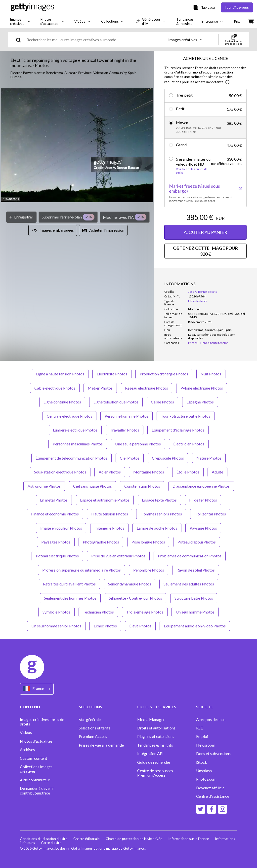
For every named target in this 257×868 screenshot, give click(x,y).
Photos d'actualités (36, 741)
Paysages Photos (56, 542)
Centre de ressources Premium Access (155, 773)
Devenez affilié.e (210, 788)
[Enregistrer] (21, 217)
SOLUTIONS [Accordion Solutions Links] (90, 707)
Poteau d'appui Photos (197, 542)
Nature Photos (209, 458)
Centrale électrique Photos (69, 416)
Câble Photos (162, 402)
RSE (199, 728)
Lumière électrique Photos (75, 430)
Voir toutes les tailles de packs (192, 171)
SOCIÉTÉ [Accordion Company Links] (204, 707)
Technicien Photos (98, 612)
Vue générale (90, 720)
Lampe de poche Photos (157, 528)
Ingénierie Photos (109, 528)
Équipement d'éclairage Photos (178, 430)
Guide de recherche (154, 762)
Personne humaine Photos (127, 416)
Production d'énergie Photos (164, 374)
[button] (77, 146)
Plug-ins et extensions (156, 736)
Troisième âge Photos (145, 612)
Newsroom (206, 745)
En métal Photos (54, 500)
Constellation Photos (142, 486)
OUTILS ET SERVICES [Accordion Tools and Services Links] (157, 707)
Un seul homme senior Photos (56, 626)
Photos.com (207, 779)
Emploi (202, 736)
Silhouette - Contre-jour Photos (135, 598)
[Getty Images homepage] (32, 7)
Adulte (217, 472)
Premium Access (93, 736)
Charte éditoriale (86, 839)
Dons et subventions (213, 754)
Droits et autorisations (156, 728)
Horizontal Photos (210, 514)
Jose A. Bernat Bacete (203, 292)
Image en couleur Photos (61, 528)
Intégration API (150, 754)
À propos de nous (211, 720)
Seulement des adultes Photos (189, 584)
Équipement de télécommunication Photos (71, 458)
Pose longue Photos (148, 542)
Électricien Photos (189, 444)
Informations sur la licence (189, 839)
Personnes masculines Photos (78, 444)
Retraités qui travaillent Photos (69, 584)
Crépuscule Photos (168, 458)
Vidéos (26, 732)
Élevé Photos (140, 626)
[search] (21, 40)
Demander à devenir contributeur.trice (37, 791)
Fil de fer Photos (203, 500)
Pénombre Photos (149, 570)
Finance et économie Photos (55, 514)
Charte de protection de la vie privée (134, 839)
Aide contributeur (35, 780)
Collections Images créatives (36, 769)
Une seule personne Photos (138, 444)
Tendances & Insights (155, 745)
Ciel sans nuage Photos (92, 486)
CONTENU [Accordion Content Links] (30, 707)
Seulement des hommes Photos (70, 598)
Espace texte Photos (159, 500)
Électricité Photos (112, 374)
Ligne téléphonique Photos (116, 402)
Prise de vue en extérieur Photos (118, 556)
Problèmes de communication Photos (190, 556)
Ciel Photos (130, 458)
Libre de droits (198, 301)
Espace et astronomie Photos (105, 500)
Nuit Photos (211, 374)
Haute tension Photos (110, 514)
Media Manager (151, 720)
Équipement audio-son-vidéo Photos (195, 626)
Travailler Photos (125, 430)
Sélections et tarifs (95, 728)
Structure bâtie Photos (194, 598)
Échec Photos (105, 626)
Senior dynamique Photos (130, 584)
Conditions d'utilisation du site (44, 839)
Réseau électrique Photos (147, 388)
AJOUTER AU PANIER (205, 232)
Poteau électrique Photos (57, 556)
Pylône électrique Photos (202, 388)
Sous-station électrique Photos (60, 472)
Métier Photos (100, 388)
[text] (88, 40)
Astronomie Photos (44, 486)
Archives (27, 750)
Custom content (34, 758)
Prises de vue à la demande (101, 745)
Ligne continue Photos (62, 402)
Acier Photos (110, 472)
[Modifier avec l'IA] (125, 217)
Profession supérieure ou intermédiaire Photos (82, 570)
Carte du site (51, 843)
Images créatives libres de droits (42, 722)
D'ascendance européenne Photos (201, 486)
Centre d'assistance (213, 796)
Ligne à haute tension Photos (60, 374)
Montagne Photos (149, 472)
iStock (202, 762)
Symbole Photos (56, 612)
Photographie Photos (101, 542)
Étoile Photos (188, 472)
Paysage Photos (203, 528)
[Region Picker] (37, 689)
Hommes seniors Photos (161, 514)
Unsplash (204, 771)
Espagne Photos (200, 402)
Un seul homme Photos (195, 612)
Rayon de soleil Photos (196, 570)
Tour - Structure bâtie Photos (186, 416)
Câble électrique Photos (55, 388)
